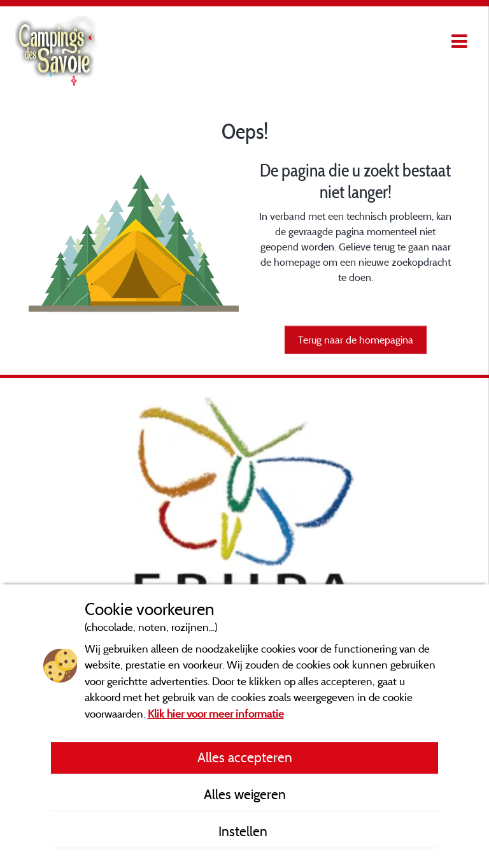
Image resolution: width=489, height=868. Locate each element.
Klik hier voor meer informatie (216, 713)
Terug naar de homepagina (356, 340)
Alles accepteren (245, 757)
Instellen (244, 831)
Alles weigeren (245, 794)
